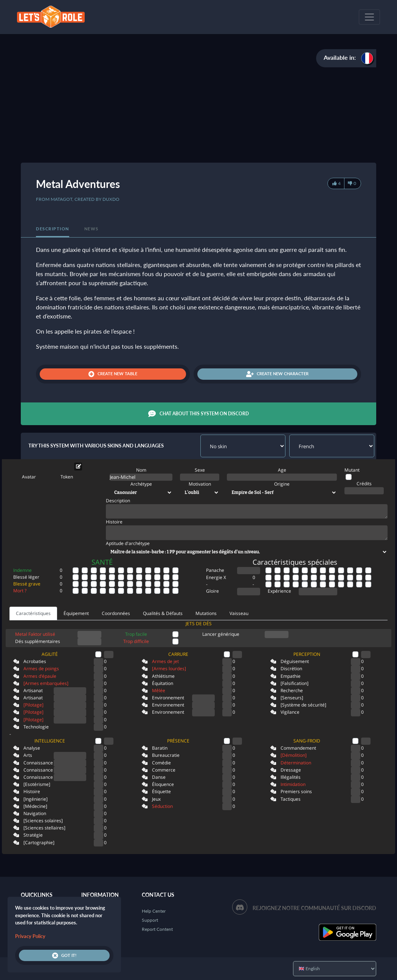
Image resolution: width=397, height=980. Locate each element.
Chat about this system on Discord (198, 414)
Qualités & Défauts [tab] (163, 613)
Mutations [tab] (206, 613)
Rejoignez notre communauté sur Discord (314, 908)
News (91, 229)
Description (53, 229)
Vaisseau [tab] (239, 613)
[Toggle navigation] (369, 17)
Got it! (64, 955)
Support (150, 920)
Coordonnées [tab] (116, 613)
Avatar (29, 477)
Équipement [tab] (76, 613)
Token (67, 477)
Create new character (277, 374)
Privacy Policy (30, 936)
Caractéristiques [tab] (33, 613)
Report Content (157, 929)
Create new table (113, 374)
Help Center (154, 911)
